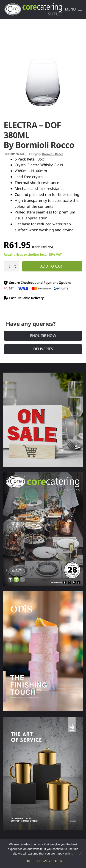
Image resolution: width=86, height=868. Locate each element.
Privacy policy (50, 861)
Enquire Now (43, 336)
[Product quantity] (11, 266)
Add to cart (52, 266)
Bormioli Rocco (53, 154)
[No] (80, 854)
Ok (28, 861)
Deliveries (43, 349)
